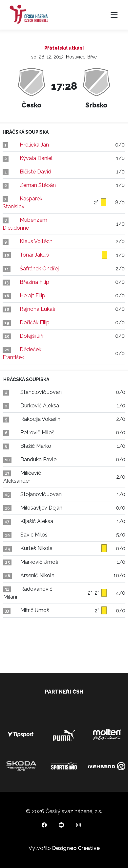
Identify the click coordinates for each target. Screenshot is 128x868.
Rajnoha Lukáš (37, 309)
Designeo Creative (76, 848)
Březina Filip (34, 282)
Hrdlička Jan (34, 145)
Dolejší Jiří (32, 336)
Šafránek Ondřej (39, 269)
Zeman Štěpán (38, 185)
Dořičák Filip (35, 322)
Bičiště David (35, 172)
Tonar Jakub (34, 255)
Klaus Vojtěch (36, 241)
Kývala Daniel (36, 158)
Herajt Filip (32, 296)
